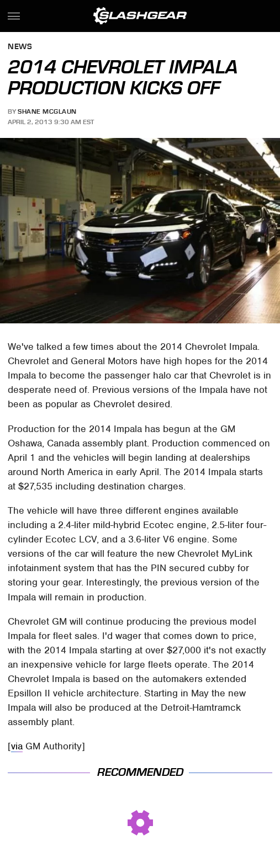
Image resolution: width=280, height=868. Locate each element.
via (17, 746)
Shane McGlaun (47, 111)
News (20, 47)
